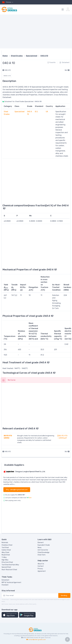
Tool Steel (5, 548)
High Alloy (5, 560)
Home (5, 56)
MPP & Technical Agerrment (11, 582)
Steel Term (42, 555)
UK (47, 112)
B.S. (36, 112)
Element (41, 543)
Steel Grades (17, 56)
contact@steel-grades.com (37, 640)
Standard (5, 585)
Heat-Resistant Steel (9, 570)
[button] (10, 615)
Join (30, 498)
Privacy (40, 569)
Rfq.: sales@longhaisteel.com (17, 490)
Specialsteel (32, 56)
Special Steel (6, 567)
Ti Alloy (4, 557)
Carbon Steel (6, 550)
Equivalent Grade (44, 545)
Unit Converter (43, 550)
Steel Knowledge (44, 552)
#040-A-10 (7, 76)
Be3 (67, 70)
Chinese (7, 2)
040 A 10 (44, 56)
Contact (41, 566)
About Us (41, 564)
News (40, 548)
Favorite (52, 63)
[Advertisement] (36, 31)
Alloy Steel (5, 552)
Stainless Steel (7, 545)
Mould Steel (6, 555)
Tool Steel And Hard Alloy (10, 565)
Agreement (42, 571)
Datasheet (65, 63)
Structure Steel (7, 562)
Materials (5, 543)
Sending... (64, 595)
